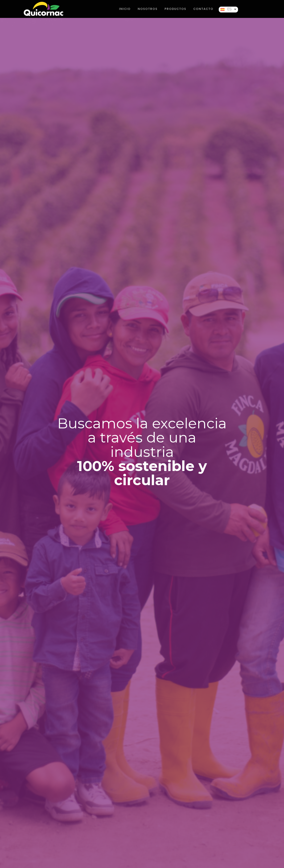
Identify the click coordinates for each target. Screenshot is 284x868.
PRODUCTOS (175, 12)
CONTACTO (203, 12)
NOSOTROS (148, 12)
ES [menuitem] (229, 13)
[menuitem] (228, 13)
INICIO (125, 12)
